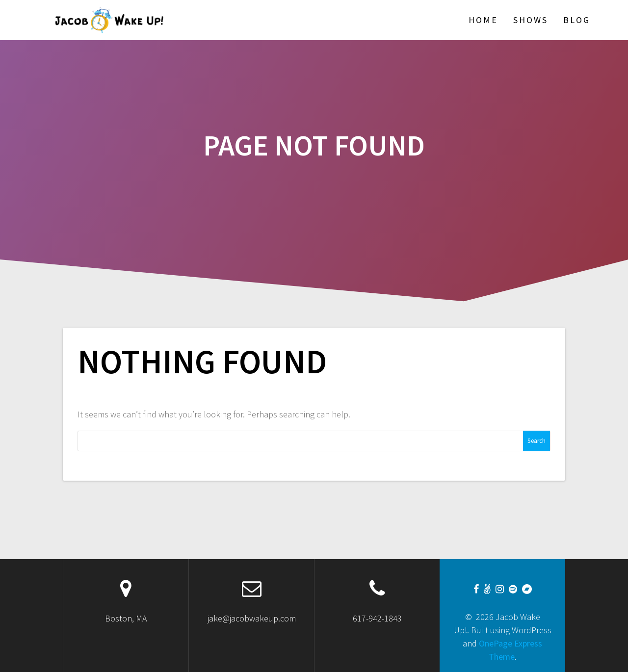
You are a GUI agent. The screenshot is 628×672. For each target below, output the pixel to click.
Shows (531, 20)
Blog (577, 20)
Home (483, 20)
